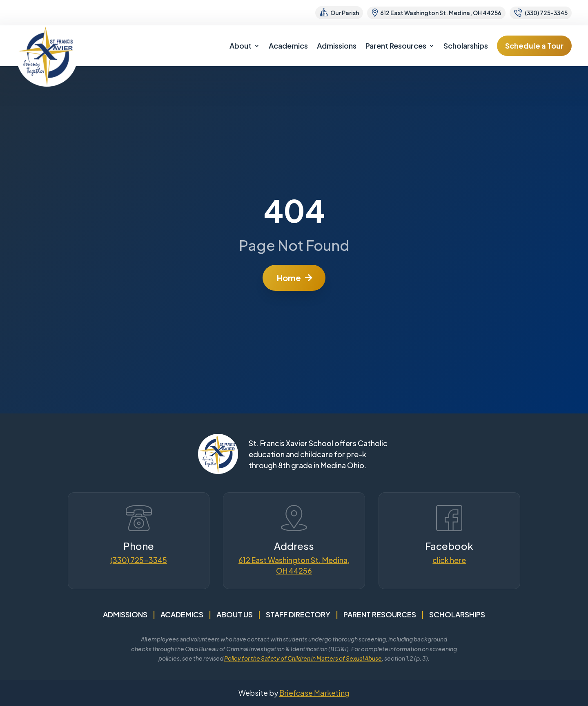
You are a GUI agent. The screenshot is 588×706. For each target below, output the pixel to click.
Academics (288, 46)
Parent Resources (396, 46)
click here (449, 560)
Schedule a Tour (534, 46)
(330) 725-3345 (139, 560)
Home (289, 278)
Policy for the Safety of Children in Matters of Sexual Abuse (303, 658)
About (241, 46)
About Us (235, 614)
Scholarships (466, 46)
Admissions (337, 46)
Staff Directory (298, 614)
